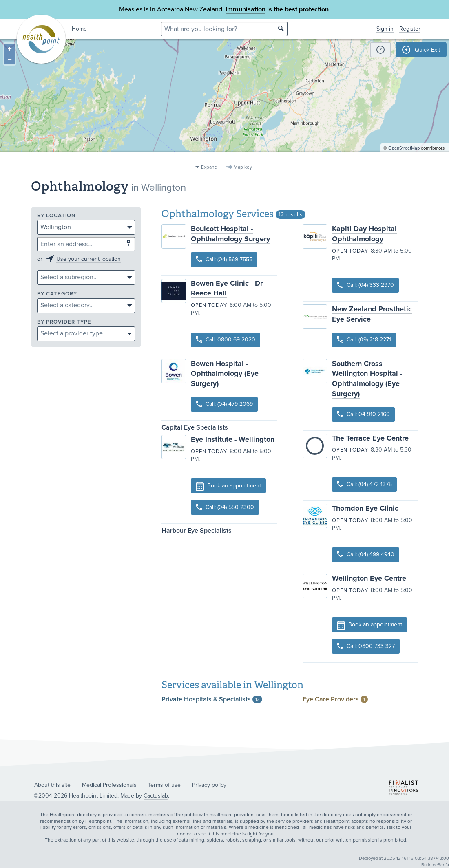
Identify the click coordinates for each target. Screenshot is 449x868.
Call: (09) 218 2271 (364, 340)
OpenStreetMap (404, 157)
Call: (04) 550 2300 (225, 507)
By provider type (64, 322)
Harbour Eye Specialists (197, 531)
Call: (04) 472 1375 (364, 484)
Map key (243, 167)
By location (56, 216)
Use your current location (88, 259)
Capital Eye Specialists (195, 427)
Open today (209, 305)
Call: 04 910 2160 (363, 414)
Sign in (385, 29)
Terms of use (164, 785)
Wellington (164, 188)
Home (79, 29)
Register (410, 29)
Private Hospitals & (212, 699)
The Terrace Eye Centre (370, 438)
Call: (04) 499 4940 (366, 554)
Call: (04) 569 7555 (224, 259)
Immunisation (246, 9)
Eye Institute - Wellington (233, 439)
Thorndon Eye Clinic (365, 508)
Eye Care (335, 699)
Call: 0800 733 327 (366, 646)
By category (57, 294)
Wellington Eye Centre (369, 578)
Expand (209, 167)
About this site (52, 785)
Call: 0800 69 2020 (226, 340)
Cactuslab (156, 796)
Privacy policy (209, 785)
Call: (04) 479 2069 (224, 404)
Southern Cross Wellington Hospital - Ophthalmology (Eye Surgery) (367, 379)
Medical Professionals (109, 785)
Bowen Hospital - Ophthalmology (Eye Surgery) (225, 374)
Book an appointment (228, 486)
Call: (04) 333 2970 (365, 285)
